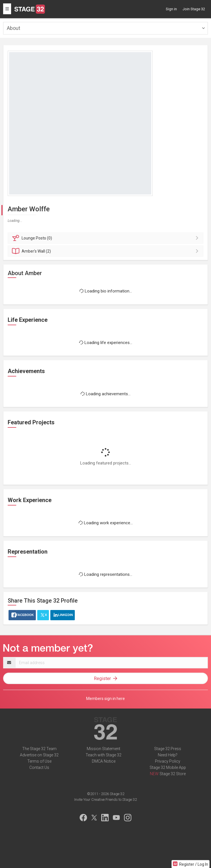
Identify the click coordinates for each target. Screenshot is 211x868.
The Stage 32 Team (39, 749)
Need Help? (168, 755)
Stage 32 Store (173, 774)
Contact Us (39, 767)
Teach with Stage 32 (104, 755)
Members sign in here (105, 699)
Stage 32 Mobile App (168, 767)
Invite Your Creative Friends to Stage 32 (105, 800)
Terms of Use (39, 761)
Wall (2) (106, 251)
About (14, 28)
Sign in (171, 9)
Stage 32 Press (168, 749)
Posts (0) (106, 238)
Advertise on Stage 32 (39, 755)
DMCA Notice (104, 761)
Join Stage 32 (194, 9)
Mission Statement (104, 749)
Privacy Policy (168, 761)
